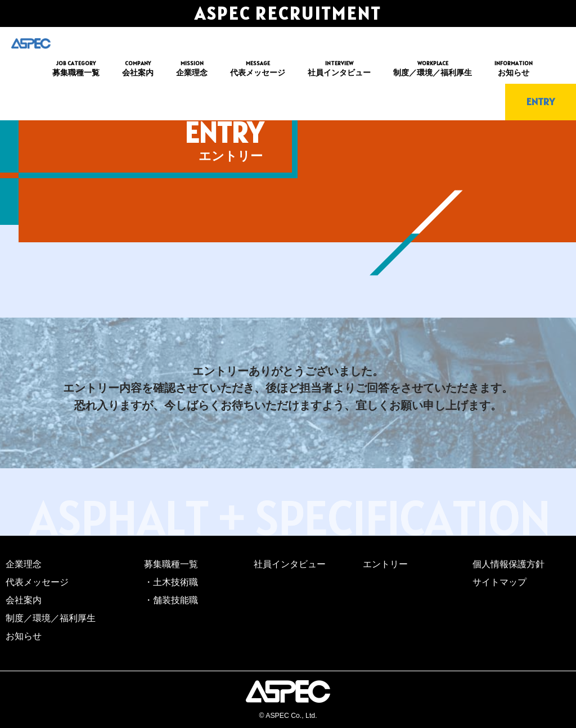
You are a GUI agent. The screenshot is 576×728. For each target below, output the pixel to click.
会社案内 (24, 600)
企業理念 (24, 564)
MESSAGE (258, 69)
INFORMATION (514, 69)
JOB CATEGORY (76, 69)
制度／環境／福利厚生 (51, 618)
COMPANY (138, 69)
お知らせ (24, 636)
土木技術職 (175, 582)
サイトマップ (499, 582)
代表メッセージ (37, 582)
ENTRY (541, 101)
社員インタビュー (290, 564)
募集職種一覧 (171, 564)
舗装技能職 (175, 600)
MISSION (192, 69)
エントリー (385, 564)
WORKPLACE (433, 69)
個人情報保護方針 (508, 564)
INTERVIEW (339, 69)
